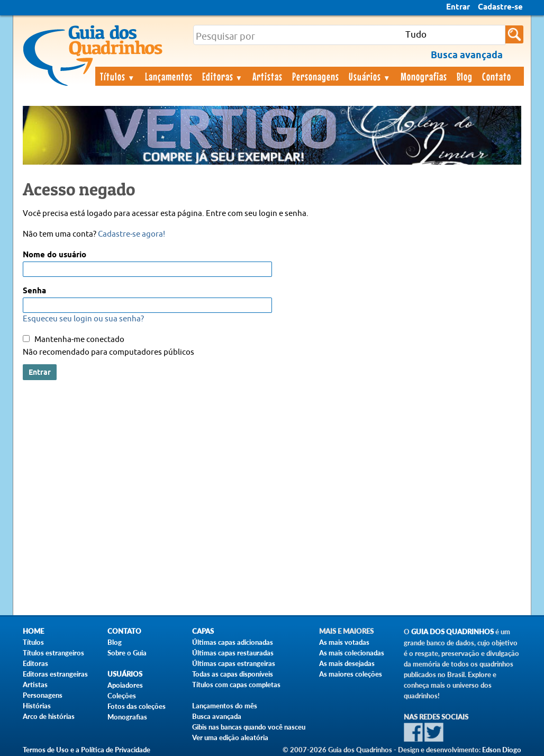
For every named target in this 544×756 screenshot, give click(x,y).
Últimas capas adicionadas (233, 642)
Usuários (370, 76)
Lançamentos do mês (225, 706)
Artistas (268, 76)
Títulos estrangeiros (53, 653)
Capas (203, 631)
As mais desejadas (347, 663)
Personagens (316, 76)
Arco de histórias (49, 716)
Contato (497, 76)
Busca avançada (217, 716)
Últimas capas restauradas (233, 653)
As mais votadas (344, 642)
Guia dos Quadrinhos (452, 632)
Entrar (458, 7)
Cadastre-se (500, 7)
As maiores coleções (351, 674)
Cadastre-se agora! (132, 234)
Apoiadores (125, 685)
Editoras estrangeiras (55, 674)
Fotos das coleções (137, 706)
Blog (465, 76)
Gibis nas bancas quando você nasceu (249, 727)
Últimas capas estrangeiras (234, 663)
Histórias (37, 706)
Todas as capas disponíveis (233, 674)
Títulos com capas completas (236, 685)
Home (33, 631)
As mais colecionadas (352, 653)
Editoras (223, 76)
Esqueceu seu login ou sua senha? (83, 319)
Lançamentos (169, 76)
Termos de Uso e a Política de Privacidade (87, 750)
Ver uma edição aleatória (230, 737)
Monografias (424, 76)
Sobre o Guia (127, 653)
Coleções (122, 696)
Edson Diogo (502, 750)
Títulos (118, 76)
